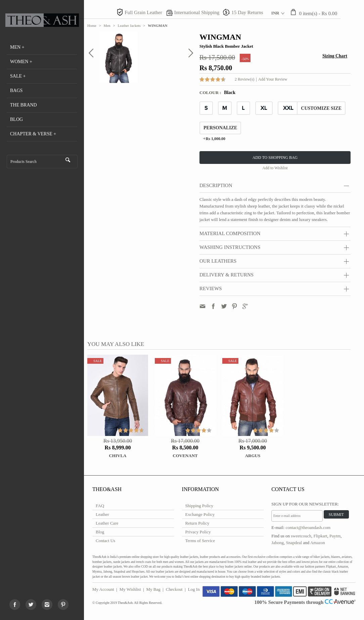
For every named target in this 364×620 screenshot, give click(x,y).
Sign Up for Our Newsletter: (305, 504)
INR (275, 13)
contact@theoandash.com (308, 527)
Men (107, 26)
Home (92, 26)
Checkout (174, 589)
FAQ (100, 506)
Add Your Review (273, 79)
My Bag (153, 589)
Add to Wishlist (275, 168)
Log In (194, 589)
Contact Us (105, 541)
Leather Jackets (129, 26)
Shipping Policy (199, 506)
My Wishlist (130, 589)
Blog (100, 532)
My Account (103, 589)
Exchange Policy (200, 514)
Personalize (220, 128)
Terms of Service (200, 541)
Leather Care (107, 523)
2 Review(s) (244, 79)
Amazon (318, 543)
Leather (102, 514)
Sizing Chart (335, 56)
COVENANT (185, 456)
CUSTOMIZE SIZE (321, 108)
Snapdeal (294, 543)
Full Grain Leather (143, 12)
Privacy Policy (198, 532)
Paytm (335, 536)
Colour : (211, 93)
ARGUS (253, 456)
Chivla (118, 456)
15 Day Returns (247, 12)
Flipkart (320, 536)
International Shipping (197, 12)
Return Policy (197, 523)
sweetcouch (301, 536)
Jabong (278, 543)
